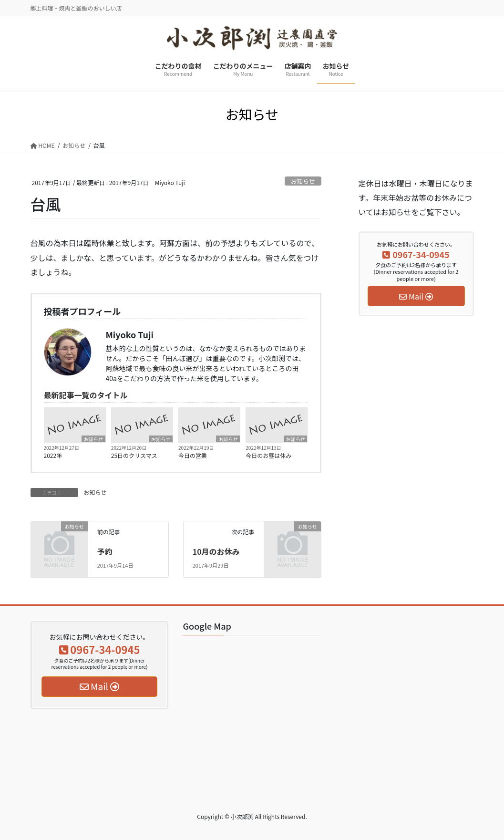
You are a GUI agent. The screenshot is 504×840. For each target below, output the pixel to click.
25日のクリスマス (134, 455)
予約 (105, 551)
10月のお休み (216, 551)
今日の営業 (193, 455)
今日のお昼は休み (268, 455)
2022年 (53, 455)
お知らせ (303, 181)
